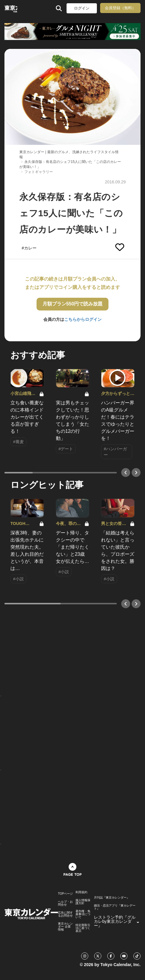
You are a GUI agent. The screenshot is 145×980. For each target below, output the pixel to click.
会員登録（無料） (120, 8)
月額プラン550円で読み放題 (73, 304)
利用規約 (81, 892)
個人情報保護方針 (83, 902)
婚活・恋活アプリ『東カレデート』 (115, 907)
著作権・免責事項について (83, 914)
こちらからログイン (83, 319)
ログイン (82, 8)
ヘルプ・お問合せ (65, 903)
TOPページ (65, 894)
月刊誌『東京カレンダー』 (112, 898)
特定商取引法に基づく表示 (83, 928)
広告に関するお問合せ (65, 914)
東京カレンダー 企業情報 (65, 927)
